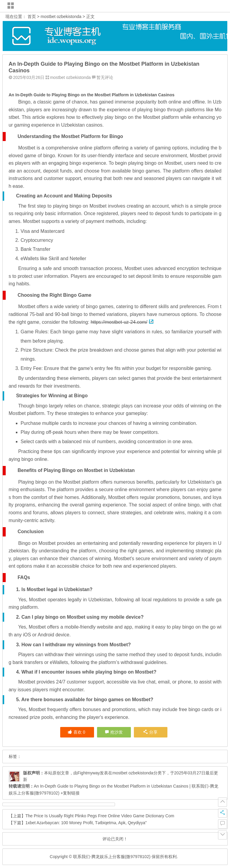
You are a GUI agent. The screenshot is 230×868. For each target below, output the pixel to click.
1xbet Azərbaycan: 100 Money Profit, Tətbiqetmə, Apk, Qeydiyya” (86, 823)
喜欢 (77, 732)
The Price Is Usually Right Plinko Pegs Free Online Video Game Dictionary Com (100, 816)
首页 (32, 17)
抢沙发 (116, 732)
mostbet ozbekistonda (61, 17)
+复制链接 (69, 793)
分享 (150, 732)
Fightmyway (89, 773)
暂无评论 (105, 77)
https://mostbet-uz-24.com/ (122, 322)
